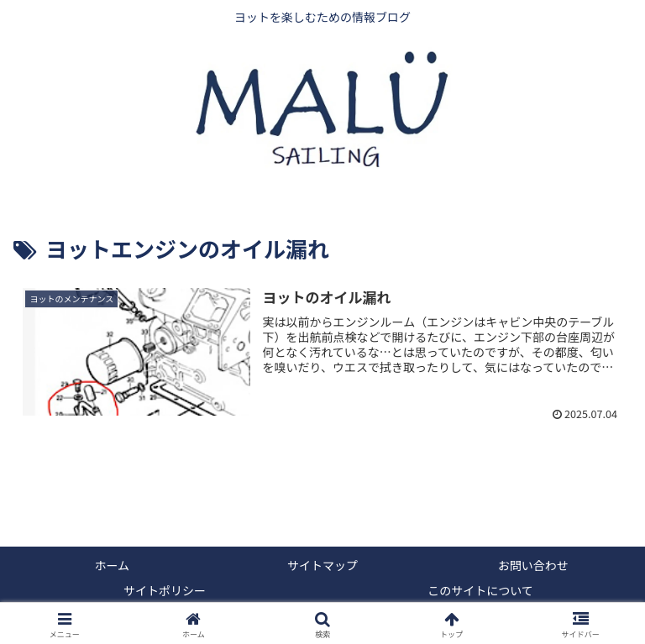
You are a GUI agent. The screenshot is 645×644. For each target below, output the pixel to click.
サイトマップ (322, 565)
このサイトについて (480, 590)
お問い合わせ (533, 565)
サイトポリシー (165, 590)
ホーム (113, 565)
